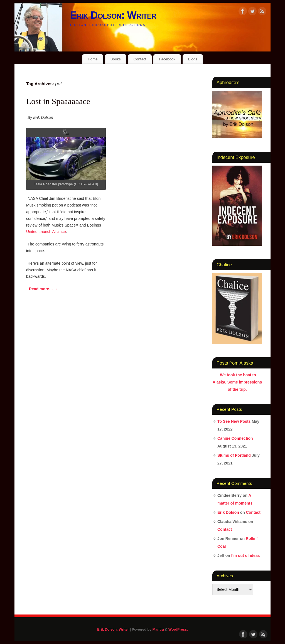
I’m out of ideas (246, 555)
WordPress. (178, 630)
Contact (140, 59)
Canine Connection (235, 438)
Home (93, 59)
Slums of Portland (234, 455)
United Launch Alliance (46, 232)
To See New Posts (234, 421)
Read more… (43, 289)
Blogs (192, 59)
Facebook (167, 59)
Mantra (158, 630)
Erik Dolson (228, 512)
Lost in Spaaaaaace (58, 101)
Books (116, 59)
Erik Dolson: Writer (113, 15)
